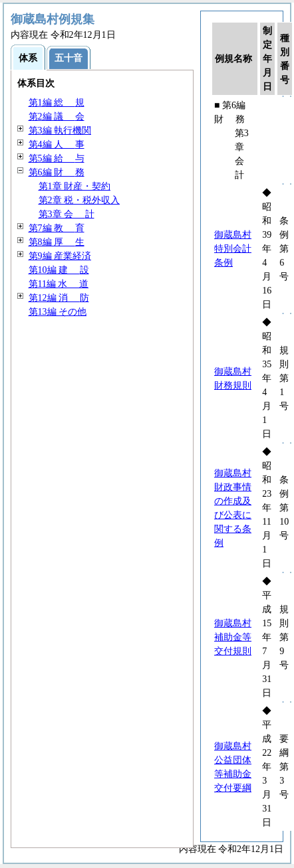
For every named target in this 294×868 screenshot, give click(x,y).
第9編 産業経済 (60, 256)
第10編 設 (59, 270)
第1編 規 (57, 103)
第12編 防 (59, 298)
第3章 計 (67, 214)
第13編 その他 (58, 312)
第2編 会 (57, 117)
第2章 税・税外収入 (79, 200)
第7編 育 (57, 228)
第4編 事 (57, 144)
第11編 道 (59, 284)
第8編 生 (57, 242)
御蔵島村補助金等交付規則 (233, 637)
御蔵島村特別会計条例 (233, 249)
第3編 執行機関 (60, 130)
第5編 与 (57, 158)
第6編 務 (57, 172)
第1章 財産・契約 (75, 186)
